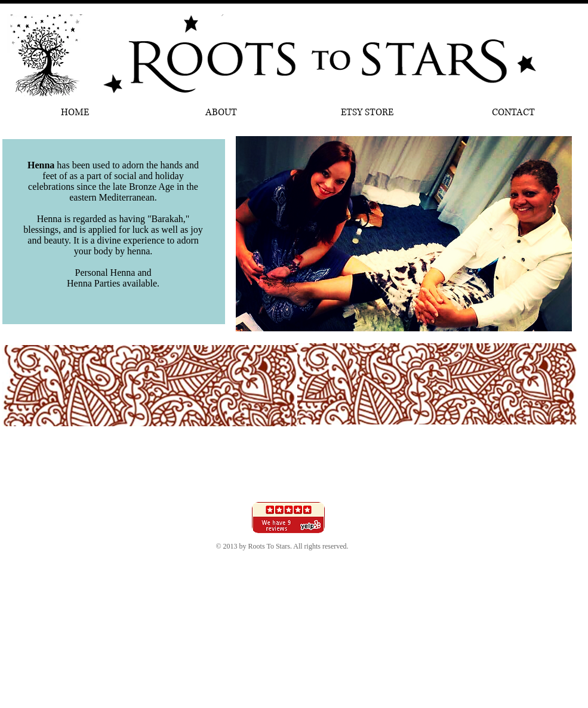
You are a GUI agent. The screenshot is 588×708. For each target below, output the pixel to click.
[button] (404, 234)
